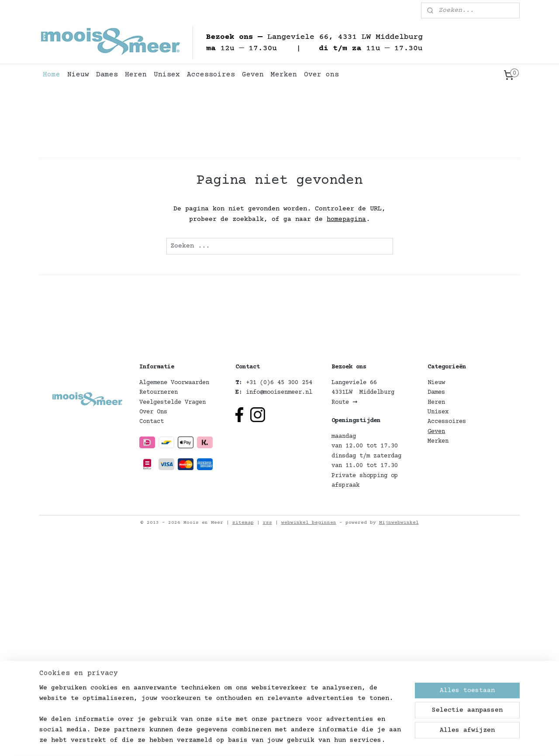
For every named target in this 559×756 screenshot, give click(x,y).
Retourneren (159, 392)
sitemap (243, 523)
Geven (253, 75)
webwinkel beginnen (309, 523)
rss (267, 523)
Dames (107, 75)
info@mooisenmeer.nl (279, 392)
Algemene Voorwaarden (174, 383)
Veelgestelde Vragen (173, 402)
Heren (136, 75)
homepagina (346, 219)
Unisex (167, 75)
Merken (284, 75)
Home (52, 75)
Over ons (321, 75)
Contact (152, 422)
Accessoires (211, 75)
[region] (222, 719)
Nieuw (78, 75)
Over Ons (153, 412)
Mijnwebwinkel (399, 523)
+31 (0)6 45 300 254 (279, 383)
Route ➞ (345, 402)
